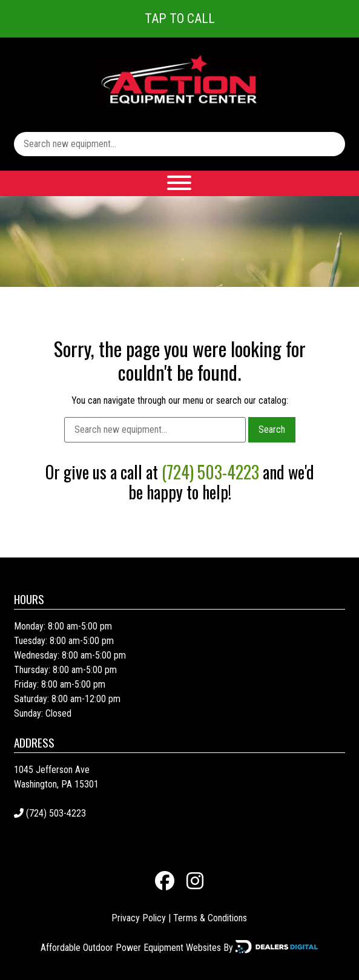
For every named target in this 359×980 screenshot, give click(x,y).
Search (272, 429)
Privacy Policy (139, 918)
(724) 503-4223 (210, 472)
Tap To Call (180, 18)
